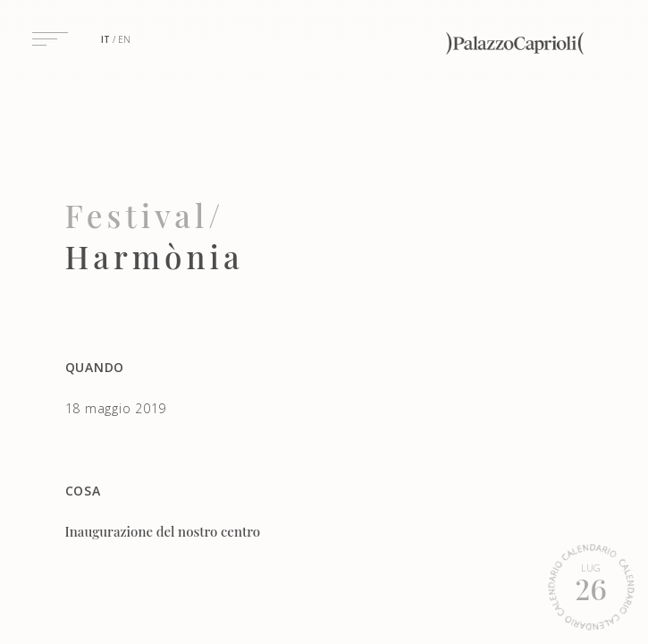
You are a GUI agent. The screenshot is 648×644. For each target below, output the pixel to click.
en (124, 39)
